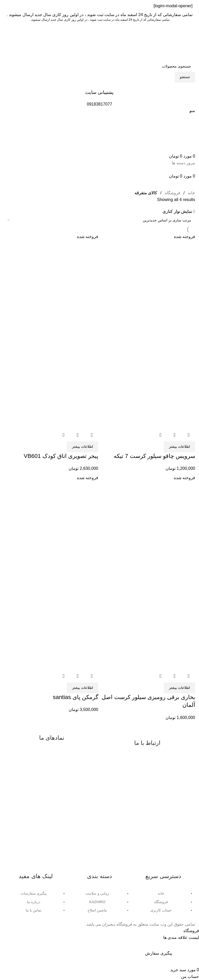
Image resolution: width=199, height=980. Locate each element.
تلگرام (136, 788)
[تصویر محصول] (148, 381)
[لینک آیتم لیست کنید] (163, 904)
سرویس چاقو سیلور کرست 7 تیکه (154, 456)
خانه (191, 193)
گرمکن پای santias (76, 697)
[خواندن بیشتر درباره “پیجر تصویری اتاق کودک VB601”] (83, 447)
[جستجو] (99, 66)
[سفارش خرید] (99, 220)
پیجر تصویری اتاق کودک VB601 (61, 456)
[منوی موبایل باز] (192, 111)
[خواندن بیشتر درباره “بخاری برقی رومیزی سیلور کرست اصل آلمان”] (179, 688)
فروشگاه (173, 193)
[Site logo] (174, 41)
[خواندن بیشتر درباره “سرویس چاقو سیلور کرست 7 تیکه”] (179, 447)
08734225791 (145, 770)
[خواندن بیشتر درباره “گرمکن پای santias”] (83, 688)
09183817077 (145, 761)
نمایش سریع (175, 435)
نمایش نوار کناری (177, 211)
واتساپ (153, 788)
